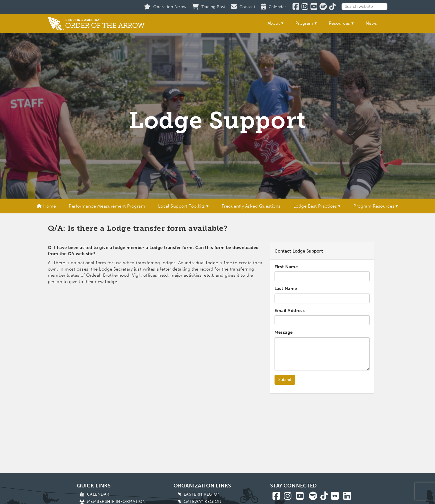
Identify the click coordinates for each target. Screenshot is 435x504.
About (274, 23)
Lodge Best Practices (315, 206)
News (371, 23)
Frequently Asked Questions (251, 206)
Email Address (290, 311)
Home (46, 206)
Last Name (286, 289)
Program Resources (374, 206)
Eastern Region (202, 494)
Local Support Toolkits (182, 206)
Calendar (98, 494)
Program (304, 23)
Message (284, 332)
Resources (340, 23)
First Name (286, 267)
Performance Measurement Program (107, 206)
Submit (285, 380)
